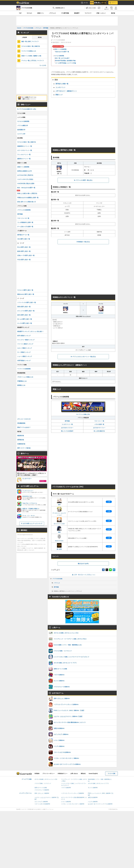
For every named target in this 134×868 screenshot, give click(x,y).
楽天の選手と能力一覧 (24, 315)
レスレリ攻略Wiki (66, 802)
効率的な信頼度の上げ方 (25, 171)
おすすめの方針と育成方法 (25, 175)
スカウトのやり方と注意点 (25, 179)
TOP (20, 13)
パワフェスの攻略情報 (24, 210)
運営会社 (83, 774)
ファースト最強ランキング (25, 344)
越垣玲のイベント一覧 (24, 159)
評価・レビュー (101, 13)
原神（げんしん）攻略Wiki (42, 793)
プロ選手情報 (65, 13)
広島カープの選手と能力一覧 (26, 255)
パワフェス (52, 13)
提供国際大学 (21, 130)
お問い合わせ (74, 774)
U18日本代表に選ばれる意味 (26, 184)
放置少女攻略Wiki (93, 797)
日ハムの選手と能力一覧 (25, 319)
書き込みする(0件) (83, 564)
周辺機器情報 (21, 423)
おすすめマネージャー (99, 428)
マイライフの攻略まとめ (29, 51)
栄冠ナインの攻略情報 (60, 49)
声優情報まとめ (22, 381)
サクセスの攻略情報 (23, 121)
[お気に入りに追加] (91, 8)
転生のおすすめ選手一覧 (62, 52)
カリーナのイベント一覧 (25, 150)
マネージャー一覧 (99, 421)
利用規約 (37, 774)
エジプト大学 (21, 134)
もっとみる (43, 65)
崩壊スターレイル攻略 (41, 788)
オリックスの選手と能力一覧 (26, 311)
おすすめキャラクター (67, 428)
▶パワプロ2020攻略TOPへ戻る (27, 109)
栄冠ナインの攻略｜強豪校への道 (31, 56)
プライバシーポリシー (49, 774)
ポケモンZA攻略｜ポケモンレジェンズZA (46, 779)
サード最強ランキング (24, 352)
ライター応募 (111, 774)
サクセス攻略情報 (59, 56)
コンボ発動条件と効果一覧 (25, 222)
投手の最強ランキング (24, 336)
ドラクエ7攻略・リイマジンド (43, 783)
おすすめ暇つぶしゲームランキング (33, 523)
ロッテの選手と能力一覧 (25, 323)
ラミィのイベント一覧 (24, 155)
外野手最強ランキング (24, 361)
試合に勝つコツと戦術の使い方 (27, 202)
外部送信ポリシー (63, 774)
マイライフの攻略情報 (24, 369)
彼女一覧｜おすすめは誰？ (62, 58)
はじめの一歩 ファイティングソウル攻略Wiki (100, 804)
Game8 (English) (93, 774)
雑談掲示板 (21, 436)
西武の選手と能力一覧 (24, 307)
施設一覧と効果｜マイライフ (30, 42)
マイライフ (88, 13)
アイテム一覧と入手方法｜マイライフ (33, 61)
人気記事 (24, 37)
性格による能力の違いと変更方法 (27, 193)
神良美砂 (101, 310)
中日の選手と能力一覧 (24, 260)
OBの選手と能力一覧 (24, 239)
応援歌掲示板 (21, 444)
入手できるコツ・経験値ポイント (66, 91)
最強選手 (77, 13)
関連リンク (59, 95)
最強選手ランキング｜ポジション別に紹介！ (31, 331)
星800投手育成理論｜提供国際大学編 (65, 61)
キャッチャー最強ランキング (26, 340)
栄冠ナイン (41, 13)
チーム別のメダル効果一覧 (25, 227)
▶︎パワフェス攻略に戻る (83, 408)
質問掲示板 (21, 440)
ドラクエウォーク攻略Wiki (42, 790)
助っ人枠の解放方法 (99, 431)
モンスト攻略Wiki (93, 788)
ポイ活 (84, 3)
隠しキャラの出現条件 (67, 431)
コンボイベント (61, 87)
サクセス (29, 13)
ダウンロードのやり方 (24, 419)
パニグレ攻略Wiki (93, 802)
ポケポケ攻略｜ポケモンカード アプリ (98, 783)
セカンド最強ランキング (25, 348)
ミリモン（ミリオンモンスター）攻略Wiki (73, 804)
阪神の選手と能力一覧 (24, 251)
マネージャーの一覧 (23, 218)
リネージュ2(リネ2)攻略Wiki (42, 804)
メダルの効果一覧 (99, 424)
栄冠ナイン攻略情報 (23, 167)
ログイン (113, 3)
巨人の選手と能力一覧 (24, 247)
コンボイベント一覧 (67, 424)
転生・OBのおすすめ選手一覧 (26, 188)
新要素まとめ (21, 385)
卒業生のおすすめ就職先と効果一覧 (28, 198)
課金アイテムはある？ (24, 427)
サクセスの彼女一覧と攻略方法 (31, 46)
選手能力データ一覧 (23, 235)
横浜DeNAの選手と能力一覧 (26, 294)
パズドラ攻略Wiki (66, 788)
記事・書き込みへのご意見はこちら (83, 575)
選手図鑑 (67, 421)
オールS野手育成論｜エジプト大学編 (66, 63)
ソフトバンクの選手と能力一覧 (27, 302)
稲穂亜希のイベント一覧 (25, 146)
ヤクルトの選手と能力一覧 (25, 290)
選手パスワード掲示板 (24, 448)
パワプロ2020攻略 (57, 579)
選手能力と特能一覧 (62, 84)
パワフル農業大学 (23, 126)
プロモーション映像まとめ (25, 377)
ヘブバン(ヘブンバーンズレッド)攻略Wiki (73, 793)
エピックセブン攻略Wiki (41, 802)
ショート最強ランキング (25, 356)
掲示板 (113, 13)
